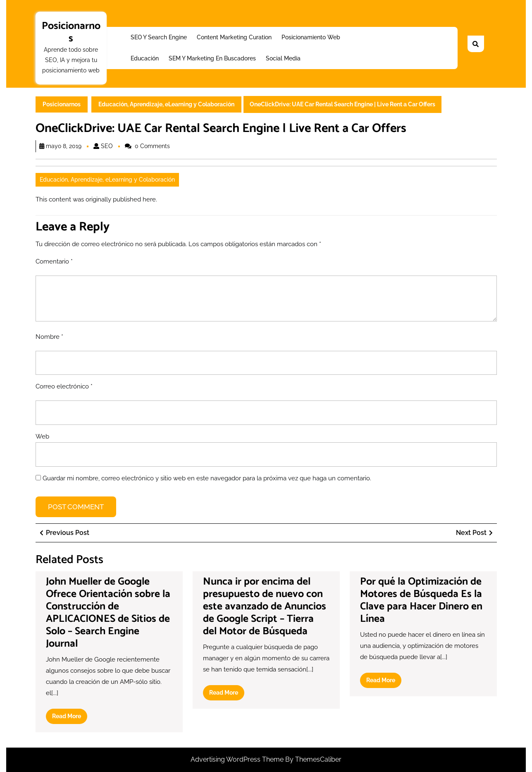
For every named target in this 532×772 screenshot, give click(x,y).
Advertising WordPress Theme (238, 759)
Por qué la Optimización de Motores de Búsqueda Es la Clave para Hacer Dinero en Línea (421, 600)
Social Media (283, 58)
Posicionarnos (71, 32)
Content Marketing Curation (234, 37)
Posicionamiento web (311, 37)
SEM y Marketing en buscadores (212, 58)
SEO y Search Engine (159, 37)
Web (42, 436)
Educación (145, 58)
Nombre (49, 337)
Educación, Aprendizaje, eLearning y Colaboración (166, 104)
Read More (70, 718)
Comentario (54, 261)
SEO (107, 146)
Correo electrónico (64, 386)
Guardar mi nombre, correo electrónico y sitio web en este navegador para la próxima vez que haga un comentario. (207, 478)
